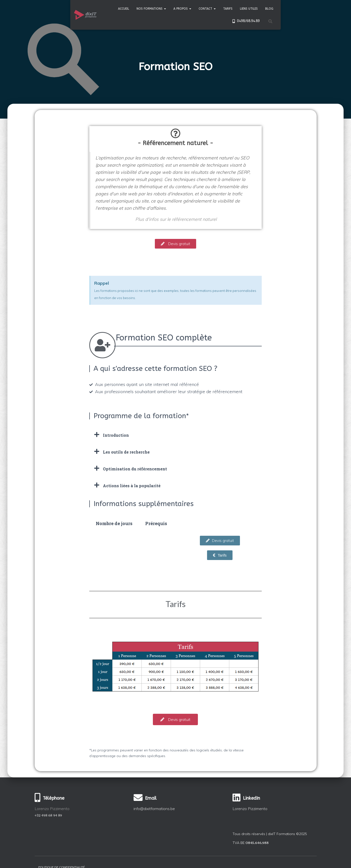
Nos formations (151, 9)
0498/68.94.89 (245, 21)
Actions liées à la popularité (132, 486)
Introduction (116, 435)
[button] (175, 244)
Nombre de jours (114, 523)
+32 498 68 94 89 (48, 815)
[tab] (175, 435)
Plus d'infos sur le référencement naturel (176, 219)
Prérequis (156, 523)
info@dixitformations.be (154, 809)
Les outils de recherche (126, 452)
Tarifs (228, 9)
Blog (269, 9)
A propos (182, 9)
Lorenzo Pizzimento (250, 809)
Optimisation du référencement (135, 469)
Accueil (124, 9)
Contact (207, 9)
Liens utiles (249, 9)
